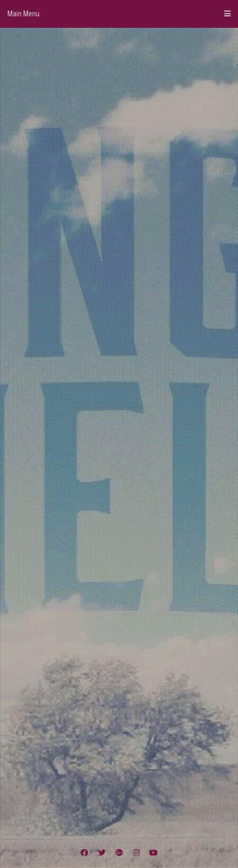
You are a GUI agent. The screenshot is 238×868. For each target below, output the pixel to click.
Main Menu (119, 14)
